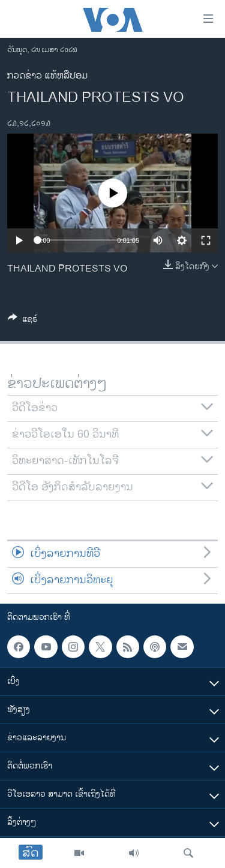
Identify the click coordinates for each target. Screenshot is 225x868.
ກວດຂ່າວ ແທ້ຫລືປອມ (47, 76)
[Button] (23, 321)
